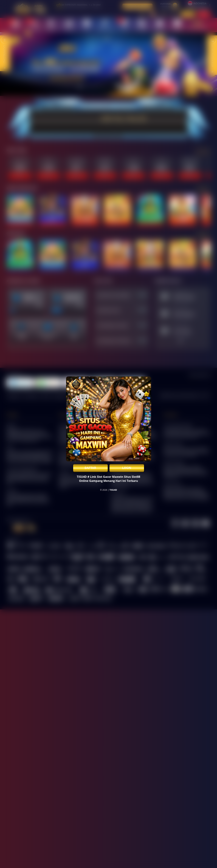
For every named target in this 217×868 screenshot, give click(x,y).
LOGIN (127, 468)
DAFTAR (90, 468)
